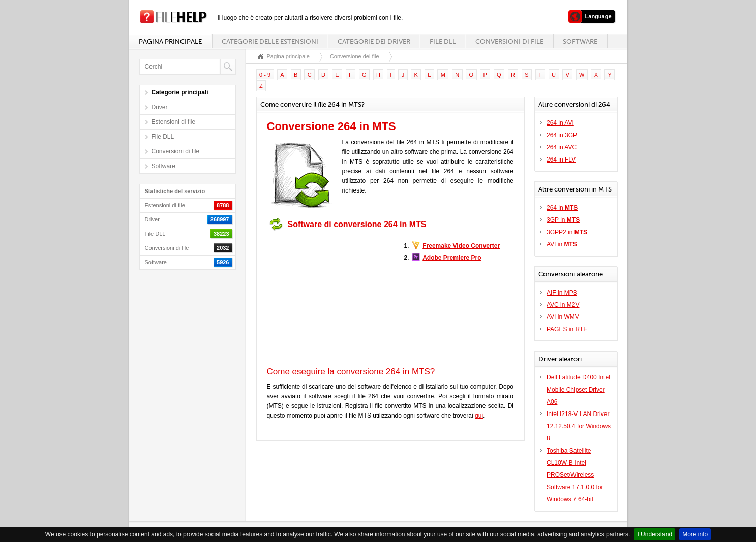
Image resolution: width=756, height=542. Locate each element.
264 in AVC (562, 147)
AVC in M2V (563, 305)
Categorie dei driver (374, 41)
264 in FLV (561, 160)
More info (695, 534)
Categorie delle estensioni (270, 41)
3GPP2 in (567, 232)
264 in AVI (560, 123)
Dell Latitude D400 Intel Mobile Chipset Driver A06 (578, 390)
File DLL (443, 41)
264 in (562, 208)
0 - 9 (265, 75)
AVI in (562, 244)
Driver (160, 107)
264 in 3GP (562, 135)
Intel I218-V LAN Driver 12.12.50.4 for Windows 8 (579, 426)
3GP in (563, 220)
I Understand (655, 534)
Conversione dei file (355, 56)
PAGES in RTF (567, 329)
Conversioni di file (509, 41)
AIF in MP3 (562, 293)
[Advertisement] (330, 299)
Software (580, 41)
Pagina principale (170, 41)
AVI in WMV (563, 317)
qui (479, 416)
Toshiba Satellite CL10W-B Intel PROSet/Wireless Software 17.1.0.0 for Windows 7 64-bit (575, 475)
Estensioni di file (174, 122)
